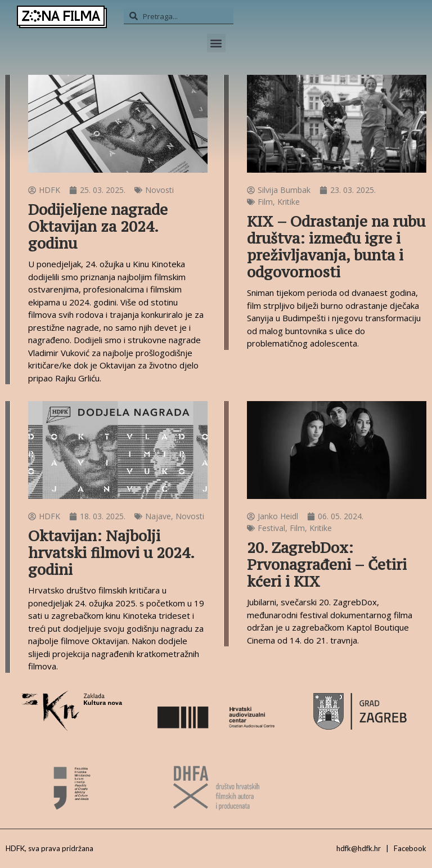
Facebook (410, 848)
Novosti (159, 190)
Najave (158, 516)
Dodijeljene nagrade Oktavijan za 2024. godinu (98, 226)
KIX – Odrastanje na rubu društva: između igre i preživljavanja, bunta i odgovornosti (336, 247)
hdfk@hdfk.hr (359, 848)
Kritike (289, 202)
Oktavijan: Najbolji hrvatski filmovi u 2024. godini (111, 553)
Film (265, 202)
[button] (216, 43)
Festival (271, 528)
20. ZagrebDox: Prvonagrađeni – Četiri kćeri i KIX (327, 565)
